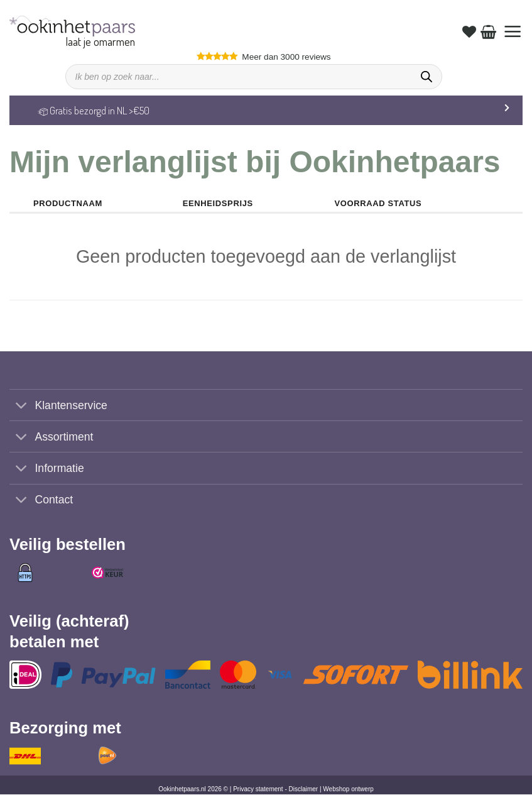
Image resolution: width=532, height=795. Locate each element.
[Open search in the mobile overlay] (254, 77)
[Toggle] (22, 406)
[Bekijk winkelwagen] (488, 31)
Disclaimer (304, 790)
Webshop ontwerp (348, 790)
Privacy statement (258, 790)
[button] (513, 32)
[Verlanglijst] (469, 31)
